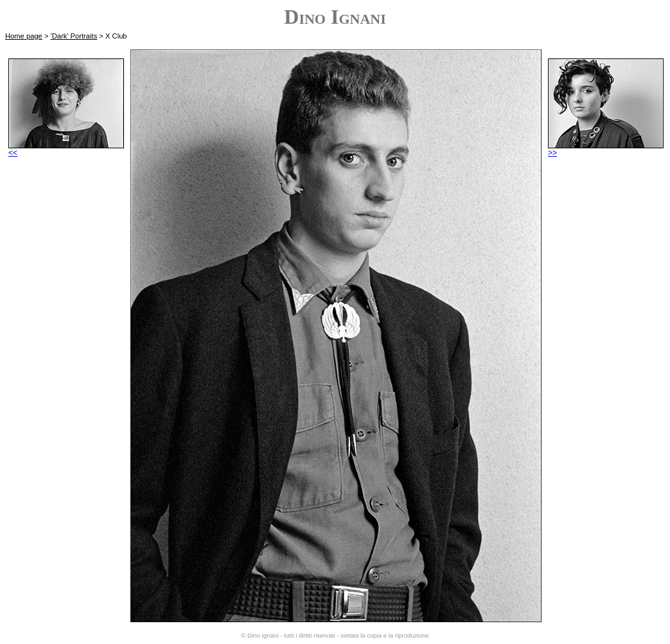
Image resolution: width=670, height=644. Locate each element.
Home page (24, 36)
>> (606, 149)
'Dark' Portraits (74, 36)
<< (66, 149)
